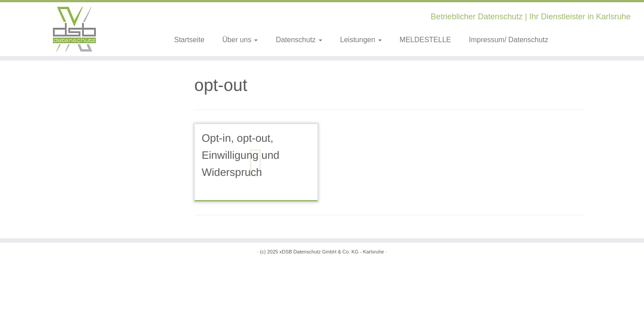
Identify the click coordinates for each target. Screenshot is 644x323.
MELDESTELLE (426, 40)
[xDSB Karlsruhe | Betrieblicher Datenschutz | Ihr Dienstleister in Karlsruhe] (74, 29)
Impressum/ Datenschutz (508, 40)
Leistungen (361, 40)
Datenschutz (299, 40)
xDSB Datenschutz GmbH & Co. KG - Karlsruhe (332, 252)
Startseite (189, 40)
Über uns (240, 40)
